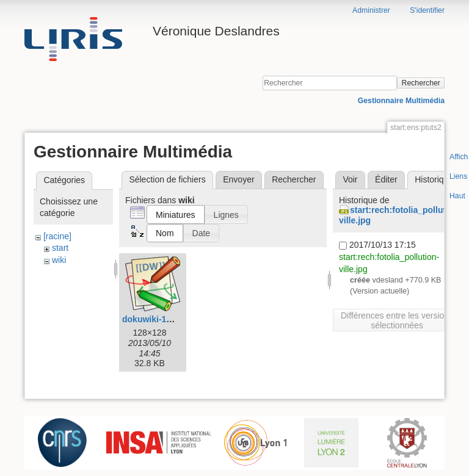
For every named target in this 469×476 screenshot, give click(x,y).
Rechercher (421, 83)
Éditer (386, 179)
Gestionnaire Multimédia (401, 101)
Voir (350, 179)
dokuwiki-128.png (158, 319)
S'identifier (427, 10)
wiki (59, 260)
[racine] (57, 236)
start (60, 248)
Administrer (371, 10)
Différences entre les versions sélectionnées (397, 320)
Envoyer (238, 179)
